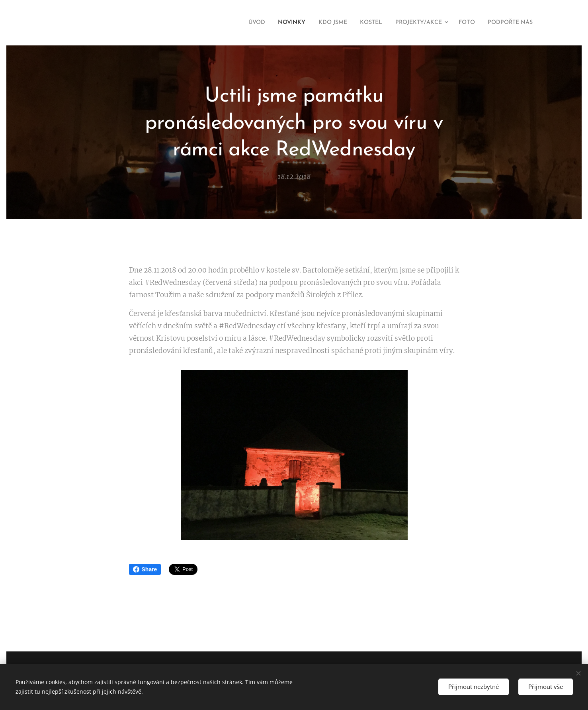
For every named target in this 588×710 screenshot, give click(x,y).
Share (145, 569)
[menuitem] (231, 23)
